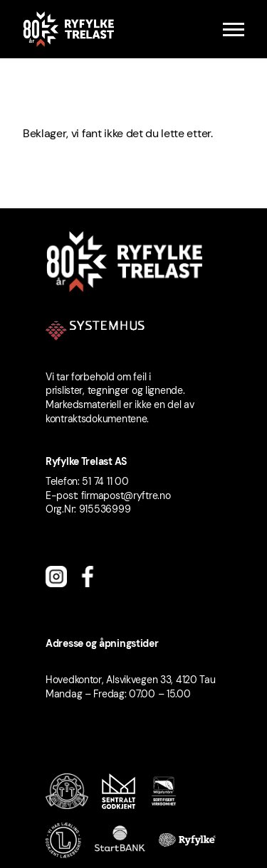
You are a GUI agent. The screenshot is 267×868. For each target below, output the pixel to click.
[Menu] (234, 30)
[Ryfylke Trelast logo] (68, 29)
